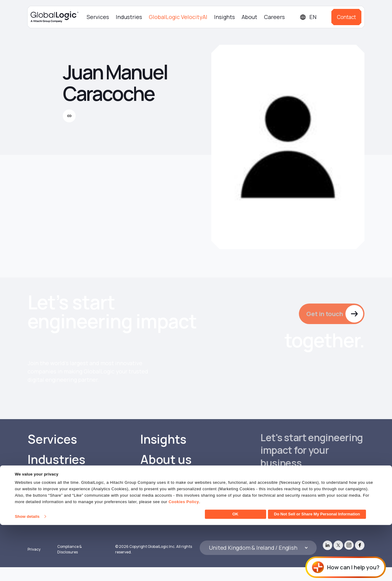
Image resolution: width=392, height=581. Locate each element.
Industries (129, 17)
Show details (27, 573)
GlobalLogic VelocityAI (178, 17)
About (249, 17)
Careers (274, 17)
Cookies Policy (184, 558)
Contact (346, 17)
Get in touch (324, 314)
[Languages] (313, 17)
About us (166, 472)
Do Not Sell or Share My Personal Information (317, 570)
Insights (224, 17)
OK (236, 570)
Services (98, 17)
